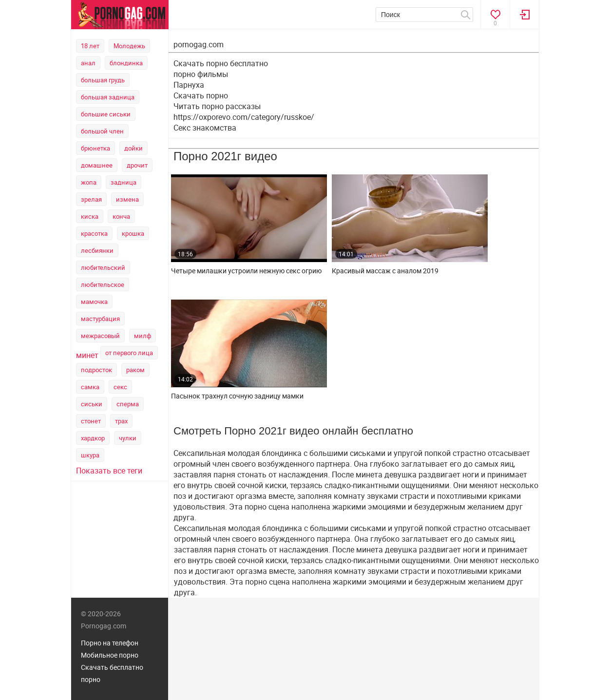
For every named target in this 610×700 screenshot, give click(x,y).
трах (121, 421)
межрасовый (100, 336)
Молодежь (129, 46)
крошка (133, 233)
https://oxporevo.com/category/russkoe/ (244, 117)
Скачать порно (201, 95)
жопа (89, 182)
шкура (90, 455)
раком (135, 370)
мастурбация (100, 319)
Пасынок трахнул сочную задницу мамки (237, 396)
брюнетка (95, 148)
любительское (103, 284)
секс (120, 387)
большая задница (108, 97)
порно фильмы (201, 74)
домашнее (97, 165)
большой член (102, 131)
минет (87, 355)
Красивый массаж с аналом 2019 (385, 271)
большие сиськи (106, 114)
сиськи (92, 404)
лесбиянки (97, 250)
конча (121, 216)
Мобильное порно (110, 655)
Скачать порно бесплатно (221, 63)
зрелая (91, 199)
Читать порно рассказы (217, 106)
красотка (94, 233)
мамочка (94, 302)
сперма (128, 404)
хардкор (93, 438)
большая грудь (103, 80)
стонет (91, 421)
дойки (133, 148)
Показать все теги (109, 471)
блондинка (126, 63)
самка (90, 387)
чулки (128, 438)
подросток (96, 370)
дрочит (137, 165)
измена (127, 199)
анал (88, 63)
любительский (103, 267)
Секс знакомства (205, 128)
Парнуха (189, 85)
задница (124, 182)
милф (143, 336)
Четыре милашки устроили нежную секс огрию (246, 271)
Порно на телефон (110, 643)
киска (90, 216)
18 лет (90, 46)
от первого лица (129, 353)
